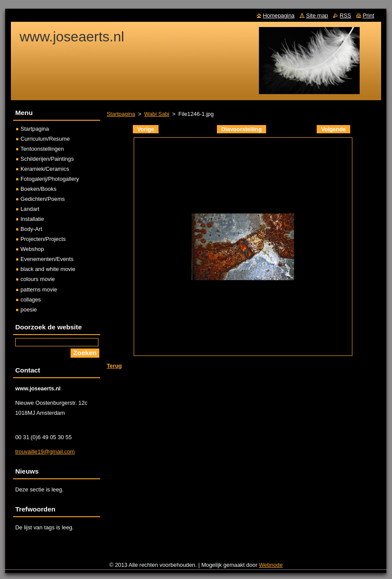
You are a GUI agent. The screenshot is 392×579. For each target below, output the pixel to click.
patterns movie (39, 289)
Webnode (271, 565)
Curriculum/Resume (45, 139)
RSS (345, 15)
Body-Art (31, 229)
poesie (29, 310)
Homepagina (279, 15)
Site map (317, 15)
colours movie (38, 279)
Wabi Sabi (157, 114)
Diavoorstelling (241, 129)
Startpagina (121, 114)
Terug (114, 366)
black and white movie (48, 269)
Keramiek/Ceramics (45, 169)
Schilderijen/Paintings (47, 159)
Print (368, 15)
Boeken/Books (39, 189)
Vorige (146, 129)
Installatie (32, 219)
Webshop (32, 249)
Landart (30, 209)
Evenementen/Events (47, 259)
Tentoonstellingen (42, 149)
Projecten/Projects (43, 239)
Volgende (333, 129)
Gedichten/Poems (43, 199)
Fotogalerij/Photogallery (50, 179)
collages (31, 300)
